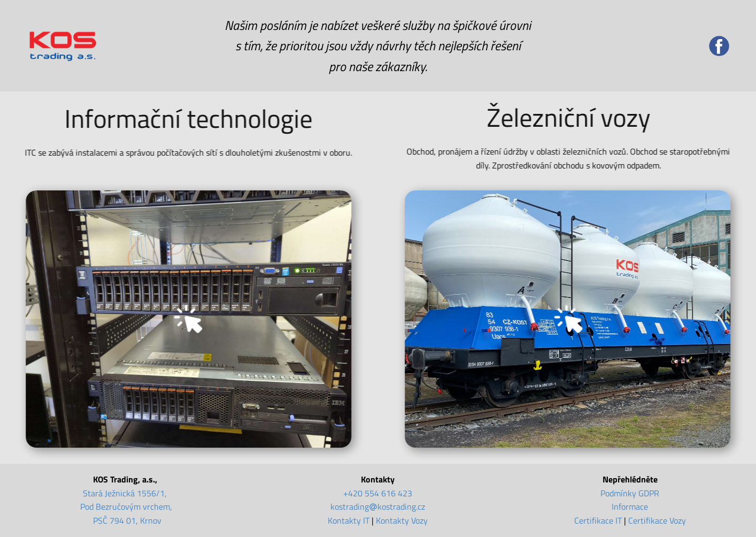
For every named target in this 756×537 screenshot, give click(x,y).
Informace (630, 507)
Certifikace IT (598, 520)
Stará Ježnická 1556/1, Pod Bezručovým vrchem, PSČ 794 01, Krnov (126, 507)
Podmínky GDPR (630, 493)
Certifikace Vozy (657, 520)
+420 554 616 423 (378, 493)
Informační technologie (184, 118)
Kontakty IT (349, 520)
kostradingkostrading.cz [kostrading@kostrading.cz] (378, 507)
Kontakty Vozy (402, 520)
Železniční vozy (575, 117)
